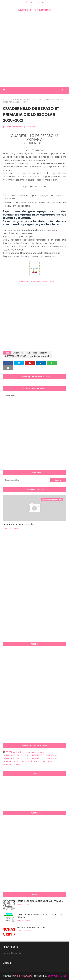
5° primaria (18, 353)
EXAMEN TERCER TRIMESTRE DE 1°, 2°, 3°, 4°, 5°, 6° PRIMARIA (40, 916)
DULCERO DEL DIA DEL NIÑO (18, 524)
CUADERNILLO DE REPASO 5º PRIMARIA (35, 281)
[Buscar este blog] (27, 480)
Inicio (5, 99)
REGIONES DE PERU (12, 764)
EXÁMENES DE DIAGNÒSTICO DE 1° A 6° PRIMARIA (40, 901)
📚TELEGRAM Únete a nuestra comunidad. (24, 752)
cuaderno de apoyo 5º (20, 99)
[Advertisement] (34, 49)
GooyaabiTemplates (57, 976)
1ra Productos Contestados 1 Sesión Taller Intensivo (29, 761)
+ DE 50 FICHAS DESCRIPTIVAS (31, 927)
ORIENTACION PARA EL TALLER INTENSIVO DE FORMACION (31, 755)
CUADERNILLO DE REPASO (16, 356)
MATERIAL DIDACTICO (34, 10)
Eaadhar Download (23, 976)
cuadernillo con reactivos (38, 353)
